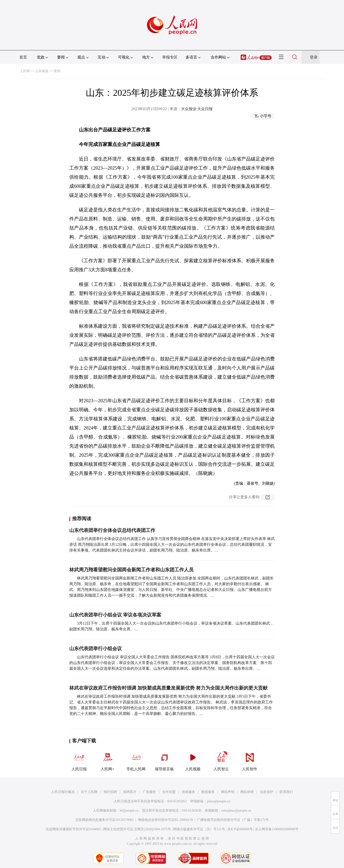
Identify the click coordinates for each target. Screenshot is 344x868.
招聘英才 (130, 792)
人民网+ (107, 760)
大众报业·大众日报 (197, 109)
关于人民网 (89, 792)
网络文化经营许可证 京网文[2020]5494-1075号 (137, 829)
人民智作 (250, 760)
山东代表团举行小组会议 (96, 648)
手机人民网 (136, 760)
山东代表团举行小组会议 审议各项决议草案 (115, 615)
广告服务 (149, 792)
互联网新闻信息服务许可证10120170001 (105, 820)
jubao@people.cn (219, 801)
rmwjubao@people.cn (236, 811)
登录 (314, 57)
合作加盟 (169, 792)
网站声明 (228, 792)
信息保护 (267, 792)
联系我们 (286, 792)
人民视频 (193, 760)
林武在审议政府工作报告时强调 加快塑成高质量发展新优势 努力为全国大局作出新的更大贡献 (168, 688)
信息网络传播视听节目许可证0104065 (73, 829)
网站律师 (247, 792)
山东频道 (42, 71)
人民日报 (79, 760)
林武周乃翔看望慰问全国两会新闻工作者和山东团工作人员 (131, 570)
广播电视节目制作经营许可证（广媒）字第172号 (233, 820)
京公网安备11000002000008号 (277, 829)
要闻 (57, 71)
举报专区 (170, 57)
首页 (23, 57)
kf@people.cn (129, 811)
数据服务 (208, 792)
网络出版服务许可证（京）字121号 (199, 829)
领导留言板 (164, 760)
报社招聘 (110, 792)
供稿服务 (188, 792)
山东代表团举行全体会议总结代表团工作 (112, 530)
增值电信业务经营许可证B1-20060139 (165, 820)
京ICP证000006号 (240, 829)
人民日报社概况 (63, 792)
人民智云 (221, 760)
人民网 (25, 71)
